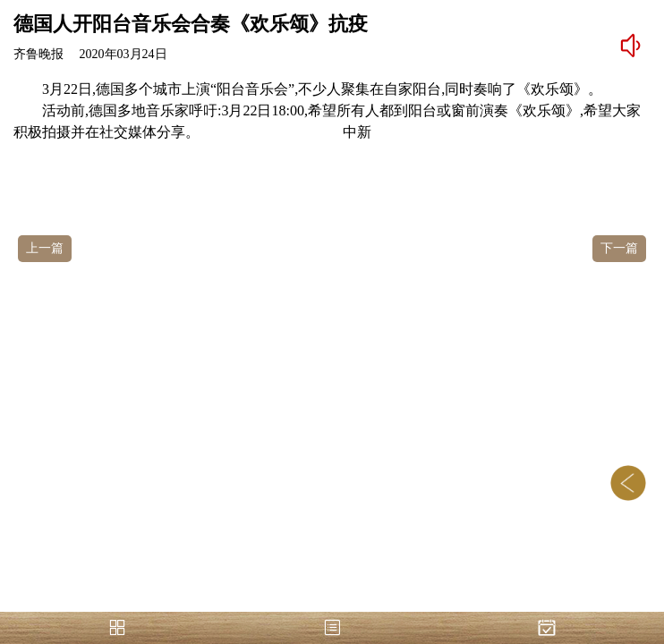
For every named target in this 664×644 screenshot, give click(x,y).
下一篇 (619, 248)
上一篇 (45, 248)
